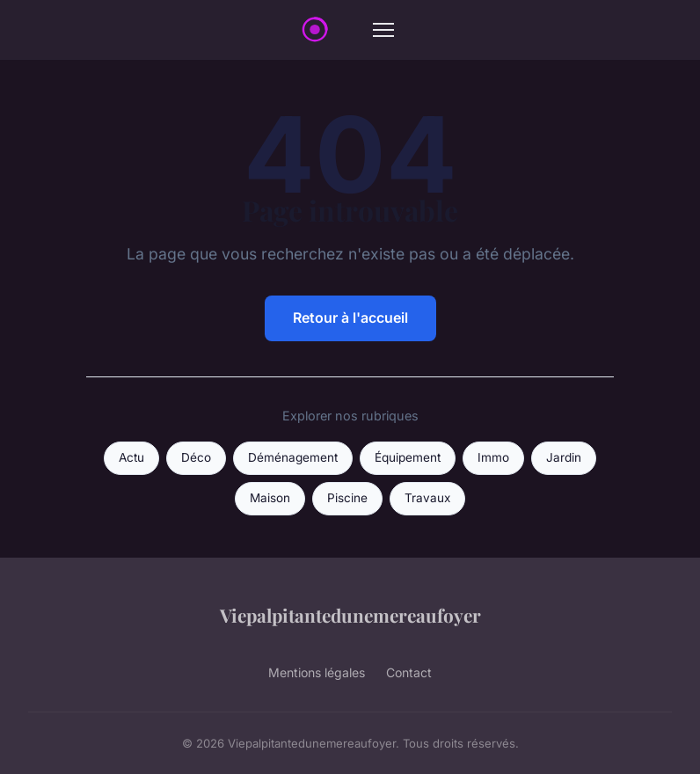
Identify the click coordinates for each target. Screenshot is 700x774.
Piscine (347, 498)
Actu (131, 457)
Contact (409, 672)
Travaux (427, 498)
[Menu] (383, 30)
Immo (493, 457)
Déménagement (293, 457)
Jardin (564, 457)
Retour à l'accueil (350, 318)
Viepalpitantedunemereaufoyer (350, 615)
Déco (196, 457)
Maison (270, 498)
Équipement (408, 457)
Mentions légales (317, 672)
